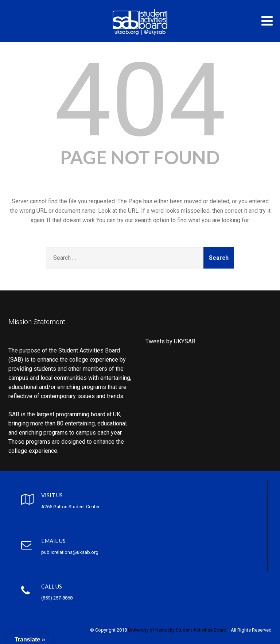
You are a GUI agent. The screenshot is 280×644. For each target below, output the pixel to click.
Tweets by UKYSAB (170, 341)
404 (140, 100)
